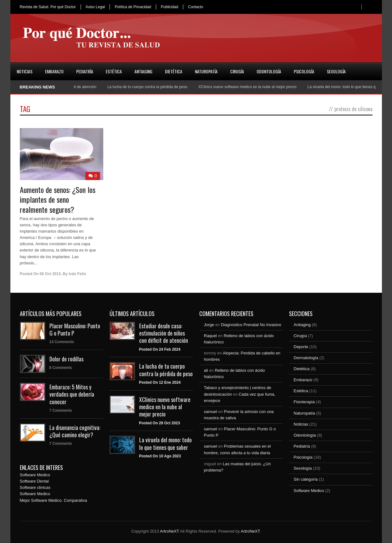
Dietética (174, 71)
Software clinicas (35, 487)
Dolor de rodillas (66, 359)
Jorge (209, 325)
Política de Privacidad (133, 7)
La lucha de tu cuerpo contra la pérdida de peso (150, 87)
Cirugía (237, 71)
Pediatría (85, 71)
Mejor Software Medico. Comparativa (54, 500)
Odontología (269, 71)
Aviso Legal (95, 7)
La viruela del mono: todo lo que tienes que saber (165, 443)
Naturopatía (206, 71)
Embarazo (54, 71)
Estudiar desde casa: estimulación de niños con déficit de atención (164, 333)
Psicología (304, 71)
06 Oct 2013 (50, 274)
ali (206, 370)
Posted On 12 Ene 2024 (160, 382)
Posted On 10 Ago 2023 (160, 456)
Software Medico (35, 475)
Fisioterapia (304, 402)
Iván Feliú (77, 274)
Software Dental (34, 481)
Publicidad (170, 7)
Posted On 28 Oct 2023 (160, 423)
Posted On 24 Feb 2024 (160, 349)
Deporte (301, 347)
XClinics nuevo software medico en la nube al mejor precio (250, 87)
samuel (211, 412)
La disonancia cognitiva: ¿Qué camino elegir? (75, 431)
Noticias (25, 71)
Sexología (336, 71)
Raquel (210, 336)
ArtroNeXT (170, 531)
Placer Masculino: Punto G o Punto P (75, 329)
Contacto (196, 7)
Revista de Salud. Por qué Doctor (48, 7)
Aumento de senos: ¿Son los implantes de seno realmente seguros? (58, 199)
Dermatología (306, 358)
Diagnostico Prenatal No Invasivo (251, 325)
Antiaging (143, 71)
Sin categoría (306, 479)
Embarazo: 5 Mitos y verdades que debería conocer (72, 394)
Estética (114, 71)
